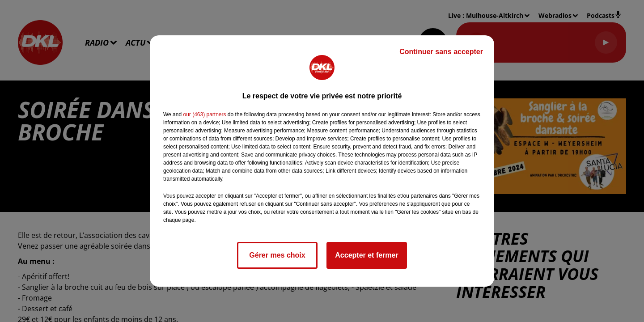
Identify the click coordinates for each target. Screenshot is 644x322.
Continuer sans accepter (441, 52)
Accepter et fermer (366, 255)
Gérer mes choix (277, 255)
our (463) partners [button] (204, 114)
